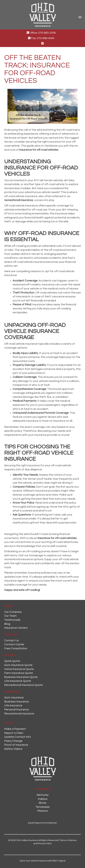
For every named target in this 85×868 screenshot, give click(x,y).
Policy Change (13, 741)
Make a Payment (15, 729)
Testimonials (12, 620)
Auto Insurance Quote (18, 665)
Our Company (13, 612)
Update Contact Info (18, 737)
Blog (7, 624)
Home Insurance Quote (19, 669)
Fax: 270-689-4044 (41, 38)
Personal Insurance (16, 710)
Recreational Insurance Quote (23, 685)
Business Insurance (17, 702)
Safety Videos (13, 749)
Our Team (10, 616)
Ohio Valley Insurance (27, 840)
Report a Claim (14, 733)
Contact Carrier (14, 644)
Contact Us (12, 641)
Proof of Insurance (16, 745)
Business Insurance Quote (21, 677)
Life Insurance (13, 706)
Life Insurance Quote (18, 681)
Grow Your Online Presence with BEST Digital (42, 861)
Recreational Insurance (19, 714)
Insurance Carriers (16, 628)
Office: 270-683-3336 (41, 33)
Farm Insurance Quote (19, 673)
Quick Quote (12, 661)
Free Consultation (16, 648)
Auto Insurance (14, 698)
